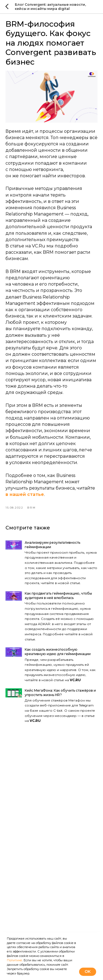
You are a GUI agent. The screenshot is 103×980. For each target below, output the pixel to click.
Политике (15, 960)
